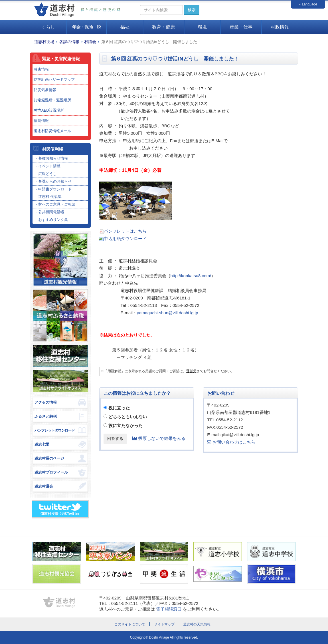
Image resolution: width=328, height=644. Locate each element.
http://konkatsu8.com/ (191, 276)
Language (308, 4)
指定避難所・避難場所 (52, 100)
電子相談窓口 (169, 609)
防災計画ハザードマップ (54, 80)
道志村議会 (44, 486)
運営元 (191, 371)
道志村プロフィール (51, 472)
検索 (192, 10)
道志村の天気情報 (197, 624)
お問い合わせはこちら (231, 442)
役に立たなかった (125, 425)
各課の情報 (69, 42)
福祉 (125, 27)
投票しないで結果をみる (159, 438)
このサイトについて (130, 624)
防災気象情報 (45, 90)
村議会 (90, 42)
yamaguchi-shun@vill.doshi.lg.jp (168, 313)
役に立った (119, 408)
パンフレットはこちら (125, 231)
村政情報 (280, 27)
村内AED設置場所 (49, 110)
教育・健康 (163, 27)
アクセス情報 (46, 402)
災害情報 (41, 69)
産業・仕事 (241, 27)
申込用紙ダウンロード (125, 239)
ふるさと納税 (46, 416)
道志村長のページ (49, 458)
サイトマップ (164, 624)
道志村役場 (44, 42)
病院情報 (41, 121)
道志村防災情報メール (52, 131)
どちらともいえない (128, 417)
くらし (48, 27)
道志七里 (42, 444)
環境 (202, 27)
